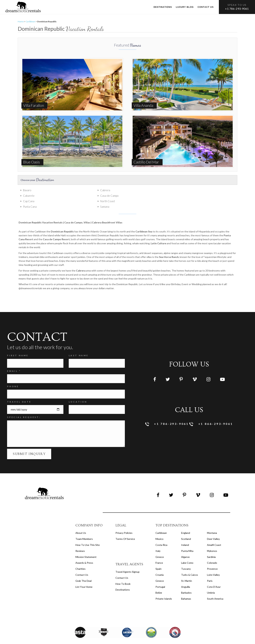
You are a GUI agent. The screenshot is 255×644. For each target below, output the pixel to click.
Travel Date (19, 393)
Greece (160, 548)
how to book (123, 575)
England (186, 524)
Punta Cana (140, 198)
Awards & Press (84, 554)
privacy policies (124, 524)
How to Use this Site (88, 536)
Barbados (186, 584)
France (159, 554)
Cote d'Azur (214, 578)
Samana (192, 198)
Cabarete (139, 192)
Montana (212, 524)
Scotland (186, 530)
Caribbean (30, 24)
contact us (122, 569)
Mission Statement (86, 548)
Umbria (211, 584)
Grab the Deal (83, 572)
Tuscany (186, 560)
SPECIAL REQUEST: (24, 408)
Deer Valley (213, 530)
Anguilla (186, 578)
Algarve (185, 548)
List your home (84, 578)
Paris (210, 572)
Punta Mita (187, 542)
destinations (123, 581)
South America (215, 590)
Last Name (79, 347)
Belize (159, 584)
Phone (13, 378)
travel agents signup (127, 563)
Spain (158, 560)
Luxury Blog (185, 7)
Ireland (185, 536)
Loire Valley (213, 566)
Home (21, 24)
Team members (84, 530)
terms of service (125, 530)
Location (78, 393)
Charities (80, 560)
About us (81, 524)
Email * (14, 362)
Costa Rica (161, 536)
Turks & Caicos (190, 566)
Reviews (80, 542)
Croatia (160, 566)
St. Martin (187, 572)
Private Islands (164, 590)
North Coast (85, 198)
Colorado (212, 554)
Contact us (206, 7)
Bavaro (27, 192)
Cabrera (83, 192)
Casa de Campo (197, 192)
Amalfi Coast (214, 536)
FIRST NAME (18, 347)
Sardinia (211, 548)
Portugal (160, 578)
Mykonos (212, 542)
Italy (158, 542)
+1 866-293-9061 (211, 415)
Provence (212, 560)
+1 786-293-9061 (237, 9)
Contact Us (82, 566)
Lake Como (187, 554)
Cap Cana (29, 198)
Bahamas (186, 590)
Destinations (163, 7)
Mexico (159, 530)
